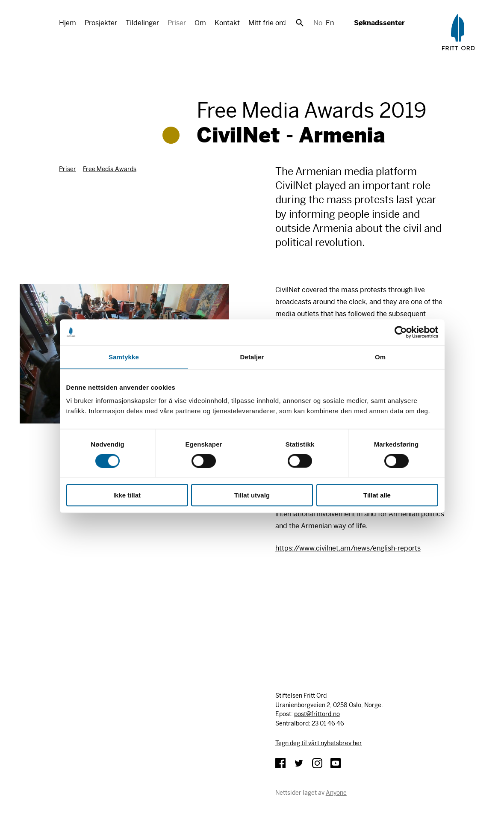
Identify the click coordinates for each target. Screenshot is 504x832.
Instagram (317, 763)
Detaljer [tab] (252, 357)
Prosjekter (101, 23)
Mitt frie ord (267, 23)
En (330, 23)
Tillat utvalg (252, 495)
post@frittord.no (317, 714)
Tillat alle (377, 495)
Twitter (299, 763)
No (318, 23)
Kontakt (227, 23)
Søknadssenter (379, 23)
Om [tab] (380, 357)
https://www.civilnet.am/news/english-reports (348, 548)
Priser (177, 23)
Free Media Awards (110, 169)
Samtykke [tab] (124, 357)
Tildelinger (142, 23)
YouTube (336, 763)
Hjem (68, 23)
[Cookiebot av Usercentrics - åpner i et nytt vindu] (401, 332)
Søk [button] (300, 23)
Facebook (280, 763)
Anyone (336, 793)
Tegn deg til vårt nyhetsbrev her (319, 743)
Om (200, 23)
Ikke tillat (127, 495)
